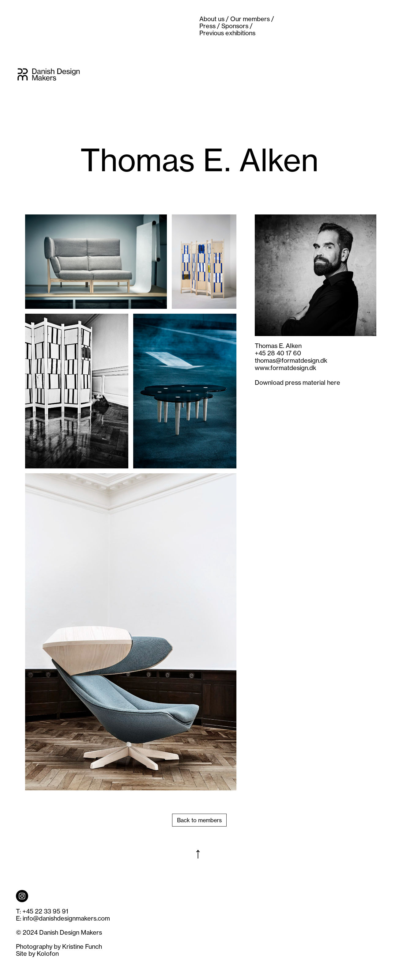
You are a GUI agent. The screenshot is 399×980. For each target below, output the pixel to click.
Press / (210, 26)
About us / (214, 19)
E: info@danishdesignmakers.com (63, 918)
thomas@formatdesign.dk (291, 360)
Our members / (252, 19)
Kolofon (48, 954)
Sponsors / (237, 26)
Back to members (199, 820)
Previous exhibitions (227, 33)
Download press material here (297, 382)
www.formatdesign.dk (286, 368)
